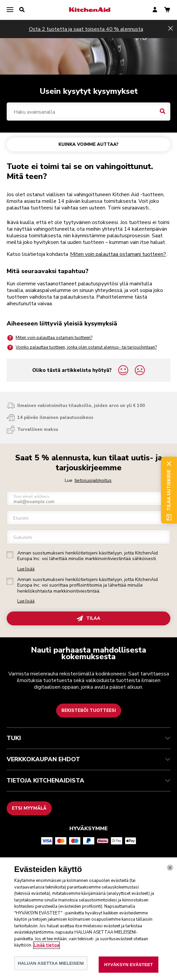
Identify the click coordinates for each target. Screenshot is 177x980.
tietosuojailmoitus (93, 480)
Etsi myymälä (29, 808)
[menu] (10, 10)
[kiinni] (170, 875)
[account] (155, 10)
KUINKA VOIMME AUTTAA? (88, 144)
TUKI (88, 738)
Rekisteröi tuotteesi (89, 711)
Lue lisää (26, 569)
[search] (22, 10)
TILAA (88, 619)
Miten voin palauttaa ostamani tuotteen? (118, 254)
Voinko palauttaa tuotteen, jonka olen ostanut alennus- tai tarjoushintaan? (82, 347)
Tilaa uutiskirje (169, 490)
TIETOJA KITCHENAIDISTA (88, 780)
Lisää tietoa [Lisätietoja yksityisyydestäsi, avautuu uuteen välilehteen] (46, 952)
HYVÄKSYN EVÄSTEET (129, 972)
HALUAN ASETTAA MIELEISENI (51, 970)
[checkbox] (10, 555)
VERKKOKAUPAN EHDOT (88, 759)
